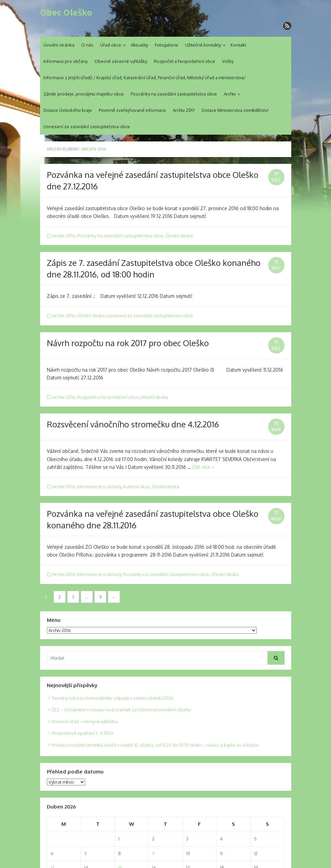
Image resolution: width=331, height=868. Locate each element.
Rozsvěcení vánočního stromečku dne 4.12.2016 (133, 424)
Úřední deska (179, 236)
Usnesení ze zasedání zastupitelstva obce (87, 126)
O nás (87, 45)
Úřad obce (111, 45)
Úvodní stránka (59, 45)
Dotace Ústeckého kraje (68, 110)
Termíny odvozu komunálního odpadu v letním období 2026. (113, 698)
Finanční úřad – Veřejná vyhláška (85, 721)
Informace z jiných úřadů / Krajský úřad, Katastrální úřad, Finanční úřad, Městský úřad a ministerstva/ (145, 78)
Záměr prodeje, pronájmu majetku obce (84, 94)
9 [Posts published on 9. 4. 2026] (153, 853)
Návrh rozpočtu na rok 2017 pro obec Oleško (128, 343)
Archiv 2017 (184, 110)
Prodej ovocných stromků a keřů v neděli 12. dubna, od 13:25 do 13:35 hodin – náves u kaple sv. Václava (155, 745)
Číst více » (203, 467)
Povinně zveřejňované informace (132, 110)
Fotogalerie (167, 45)
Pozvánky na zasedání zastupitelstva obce (174, 94)
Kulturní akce (136, 487)
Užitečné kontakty (203, 45)
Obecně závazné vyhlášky (121, 61)
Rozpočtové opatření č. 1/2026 (82, 733)
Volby (228, 61)
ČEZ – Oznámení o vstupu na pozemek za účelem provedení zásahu (121, 710)
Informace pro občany (66, 61)
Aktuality (139, 45)
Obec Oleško (66, 13)
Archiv (230, 94)
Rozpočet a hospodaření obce (185, 61)
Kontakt (238, 45)
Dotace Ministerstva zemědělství (235, 110)
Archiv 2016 (64, 236)
